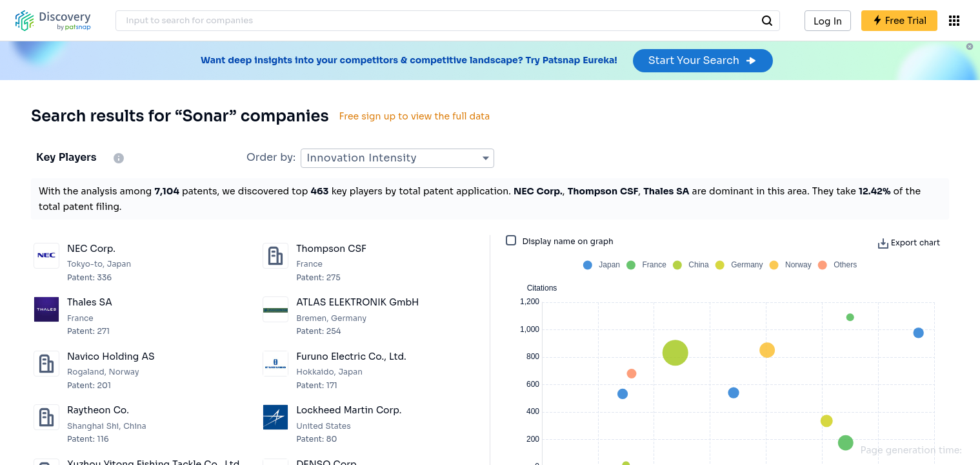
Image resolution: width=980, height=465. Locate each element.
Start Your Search (703, 60)
